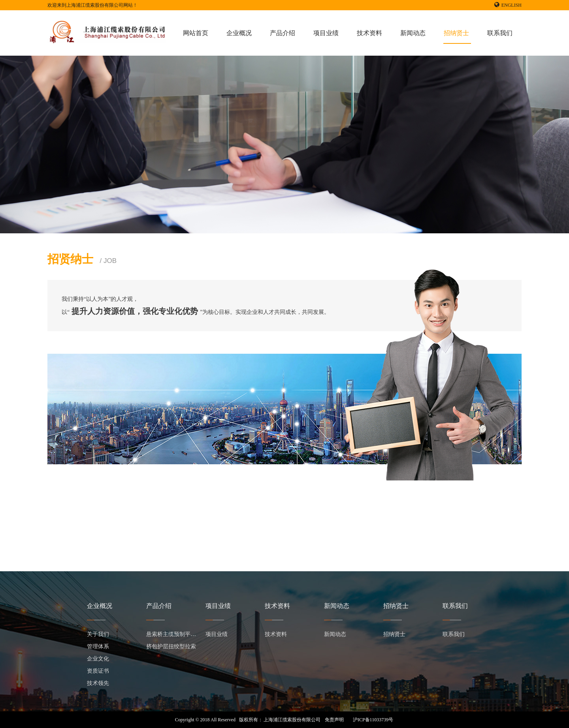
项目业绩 (326, 33)
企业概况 (239, 33)
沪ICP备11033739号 (373, 720)
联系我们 (500, 33)
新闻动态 (413, 33)
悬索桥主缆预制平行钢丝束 (179, 634)
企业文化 (98, 659)
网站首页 (196, 33)
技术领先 (98, 683)
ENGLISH (508, 5)
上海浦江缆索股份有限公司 (292, 720)
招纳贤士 (456, 33)
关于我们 (98, 634)
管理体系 (98, 646)
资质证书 (98, 671)
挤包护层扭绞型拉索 (171, 646)
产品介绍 (283, 33)
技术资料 (369, 33)
